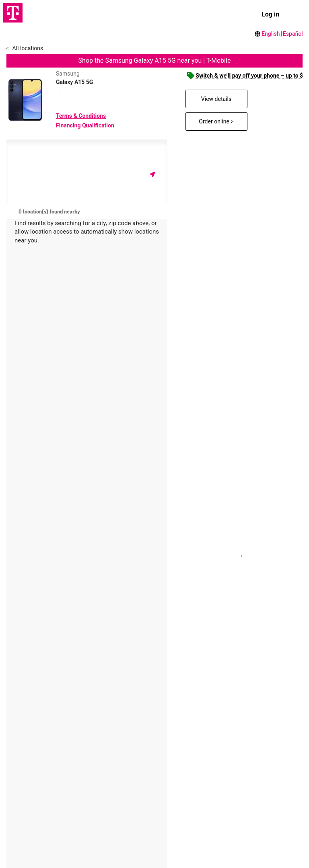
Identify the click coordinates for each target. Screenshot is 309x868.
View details (216, 99)
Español (293, 34)
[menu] (295, 14)
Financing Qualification (85, 125)
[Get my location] (152, 174)
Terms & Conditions (81, 116)
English (271, 34)
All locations (27, 48)
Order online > (216, 121)
